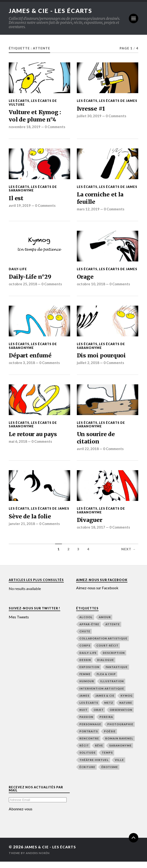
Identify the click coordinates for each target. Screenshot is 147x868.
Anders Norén (38, 859)
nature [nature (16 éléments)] (126, 709)
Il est (16, 200)
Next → (129, 556)
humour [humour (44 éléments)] (87, 688)
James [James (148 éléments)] (84, 702)
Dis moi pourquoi (103, 360)
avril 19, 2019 (20, 208)
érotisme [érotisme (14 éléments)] (110, 774)
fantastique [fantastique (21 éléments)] (117, 674)
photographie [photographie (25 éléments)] (120, 731)
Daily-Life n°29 (31, 280)
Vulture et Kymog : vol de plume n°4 (37, 117)
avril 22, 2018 (88, 455)
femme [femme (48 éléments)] (85, 681)
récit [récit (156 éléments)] (84, 752)
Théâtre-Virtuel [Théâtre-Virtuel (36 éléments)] (94, 766)
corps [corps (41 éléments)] (85, 652)
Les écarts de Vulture (33, 102)
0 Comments (56, 128)
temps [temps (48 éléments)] (107, 759)
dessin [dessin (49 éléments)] (85, 666)
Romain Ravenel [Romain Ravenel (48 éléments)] (119, 745)
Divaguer (91, 526)
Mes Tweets (19, 623)
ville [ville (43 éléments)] (119, 766)
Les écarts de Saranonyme (33, 190)
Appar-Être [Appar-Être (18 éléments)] (89, 631)
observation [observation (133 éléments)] (121, 716)
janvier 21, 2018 (22, 530)
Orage (86, 280)
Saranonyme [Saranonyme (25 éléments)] (120, 752)
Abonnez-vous (21, 815)
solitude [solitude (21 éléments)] (88, 759)
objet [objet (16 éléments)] (99, 716)
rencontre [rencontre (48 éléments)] (89, 745)
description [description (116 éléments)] (114, 659)
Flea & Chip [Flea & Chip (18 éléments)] (106, 681)
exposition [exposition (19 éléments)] (89, 674)
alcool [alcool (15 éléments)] (86, 623)
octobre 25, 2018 (23, 288)
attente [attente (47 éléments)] (113, 631)
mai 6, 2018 (18, 446)
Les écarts (19, 101)
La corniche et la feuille (102, 200)
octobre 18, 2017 (91, 534)
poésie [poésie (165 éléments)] (110, 738)
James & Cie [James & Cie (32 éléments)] (105, 702)
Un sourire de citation (97, 443)
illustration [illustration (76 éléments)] (112, 688)
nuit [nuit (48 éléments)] (83, 716)
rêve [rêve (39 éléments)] (99, 752)
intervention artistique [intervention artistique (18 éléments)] (102, 695)
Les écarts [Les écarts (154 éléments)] (89, 709)
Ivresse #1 (92, 109)
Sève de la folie (31, 523)
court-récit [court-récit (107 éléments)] (107, 652)
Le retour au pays (35, 439)
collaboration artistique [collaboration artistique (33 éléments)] (103, 645)
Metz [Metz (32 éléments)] (109, 709)
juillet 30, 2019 (89, 117)
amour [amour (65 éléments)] (105, 623)
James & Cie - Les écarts (52, 11)
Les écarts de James (118, 101)
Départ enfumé (32, 360)
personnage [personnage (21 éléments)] (90, 731)
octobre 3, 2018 (22, 367)
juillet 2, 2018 (88, 367)
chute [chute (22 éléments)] (85, 638)
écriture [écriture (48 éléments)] (87, 774)
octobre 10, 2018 (91, 288)
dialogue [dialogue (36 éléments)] (106, 666)
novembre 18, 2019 (25, 128)
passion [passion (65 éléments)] (86, 723)
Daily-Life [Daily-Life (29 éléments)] (88, 659)
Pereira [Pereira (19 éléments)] (106, 723)
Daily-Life (18, 272)
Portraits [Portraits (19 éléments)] (89, 738)
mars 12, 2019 (89, 212)
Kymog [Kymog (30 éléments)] (127, 702)
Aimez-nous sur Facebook (102, 586)
